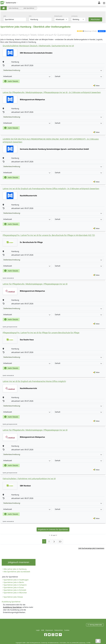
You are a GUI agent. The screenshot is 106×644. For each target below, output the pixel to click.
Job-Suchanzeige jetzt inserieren (91, 548)
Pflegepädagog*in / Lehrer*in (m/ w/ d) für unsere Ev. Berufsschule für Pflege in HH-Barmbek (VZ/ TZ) (49, 235)
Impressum (49, 630)
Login (38, 630)
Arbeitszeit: (58, 16)
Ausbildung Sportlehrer (12, 607)
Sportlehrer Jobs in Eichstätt (15, 590)
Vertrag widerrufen (95, 625)
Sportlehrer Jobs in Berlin (14, 582)
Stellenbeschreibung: (53, 70)
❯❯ (60, 541)
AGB (43, 630)
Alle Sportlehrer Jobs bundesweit (17, 572)
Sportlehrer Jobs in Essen (14, 587)
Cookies (67, 630)
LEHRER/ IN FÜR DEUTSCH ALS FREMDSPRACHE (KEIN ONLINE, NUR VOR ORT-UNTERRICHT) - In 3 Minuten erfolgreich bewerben (51, 140)
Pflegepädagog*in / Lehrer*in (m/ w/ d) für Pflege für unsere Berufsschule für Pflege (41, 333)
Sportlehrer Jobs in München (15, 593)
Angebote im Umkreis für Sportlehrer (53, 529)
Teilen (98, 86)
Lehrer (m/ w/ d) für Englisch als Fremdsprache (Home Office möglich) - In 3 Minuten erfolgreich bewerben (51, 189)
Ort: (30, 16)
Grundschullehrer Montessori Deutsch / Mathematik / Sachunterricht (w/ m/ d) (38, 46)
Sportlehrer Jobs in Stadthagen (16, 580)
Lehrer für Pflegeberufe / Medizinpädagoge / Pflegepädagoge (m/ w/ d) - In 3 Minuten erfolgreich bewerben (52, 92)
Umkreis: (75, 16)
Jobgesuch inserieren (19, 562)
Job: (5, 16)
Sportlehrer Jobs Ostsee (13, 597)
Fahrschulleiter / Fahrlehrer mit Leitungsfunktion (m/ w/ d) (29, 479)
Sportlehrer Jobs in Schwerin (15, 585)
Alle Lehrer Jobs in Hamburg (15, 569)
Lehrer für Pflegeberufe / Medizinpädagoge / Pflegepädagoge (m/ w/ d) (35, 284)
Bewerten (102, 31)
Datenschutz (59, 630)
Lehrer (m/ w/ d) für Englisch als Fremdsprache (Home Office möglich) (34, 381)
